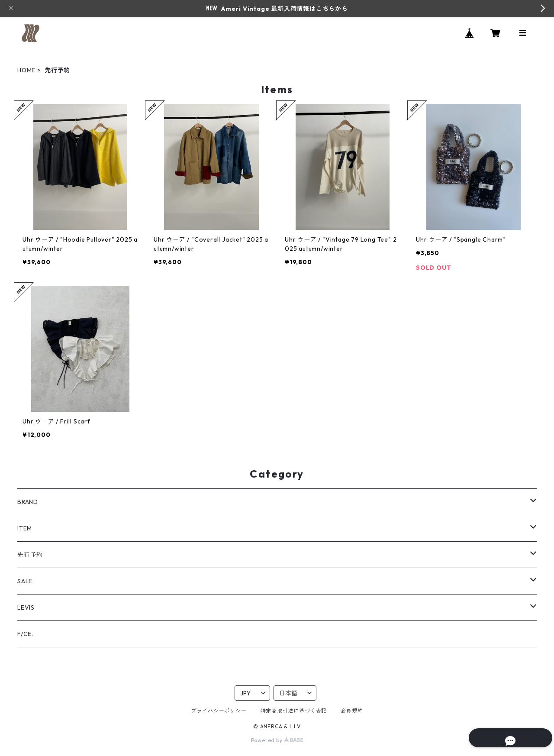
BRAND (28, 502)
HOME (26, 70)
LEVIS (26, 607)
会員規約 (352, 711)
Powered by (277, 740)
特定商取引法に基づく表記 (294, 711)
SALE (25, 581)
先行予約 (30, 555)
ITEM (25, 528)
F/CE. (25, 634)
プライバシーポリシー (219, 711)
